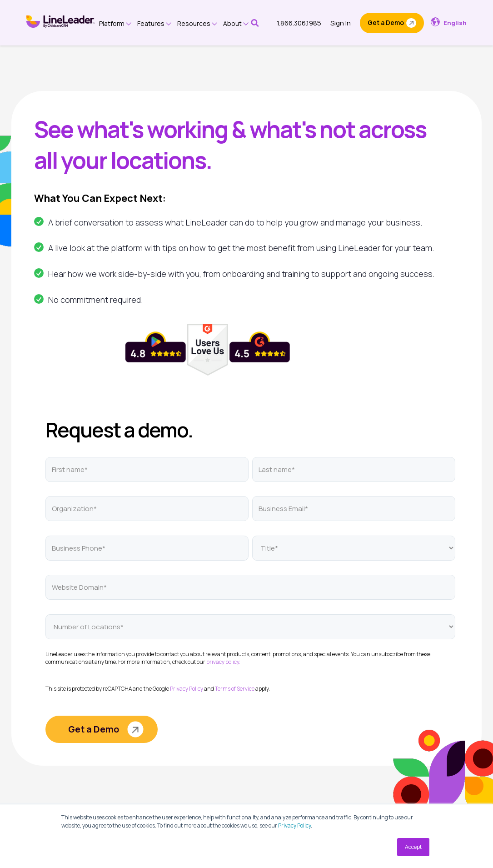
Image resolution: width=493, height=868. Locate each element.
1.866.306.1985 (299, 23)
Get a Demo (386, 23)
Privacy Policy (294, 825)
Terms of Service (235, 689)
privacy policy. (223, 662)
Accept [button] (413, 847)
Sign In (341, 23)
